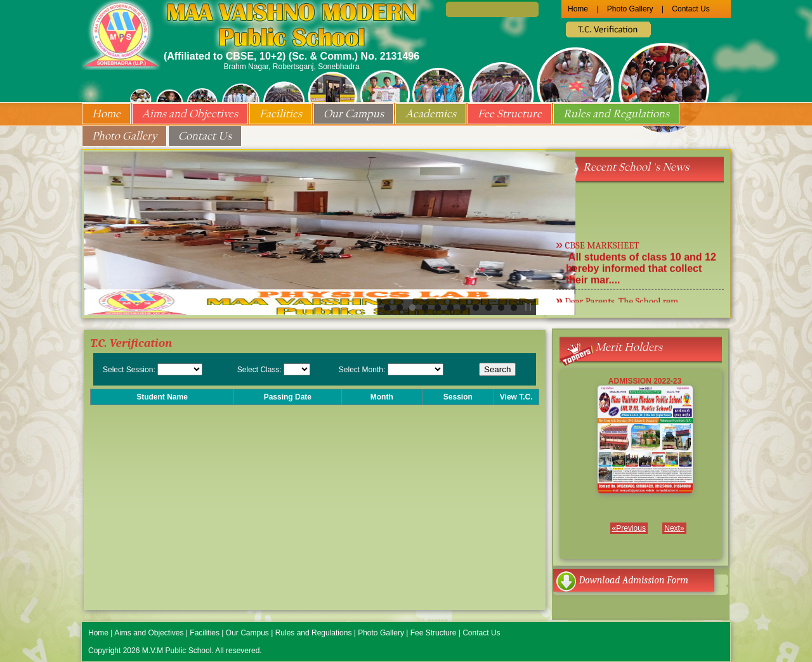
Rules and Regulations (616, 114)
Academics (431, 114)
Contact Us (691, 9)
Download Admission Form (634, 580)
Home (578, 9)
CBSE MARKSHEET (602, 247)
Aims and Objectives (190, 114)
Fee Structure (510, 114)
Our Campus (354, 114)
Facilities (281, 114)
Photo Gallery (630, 9)
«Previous (629, 528)
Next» (674, 528)
